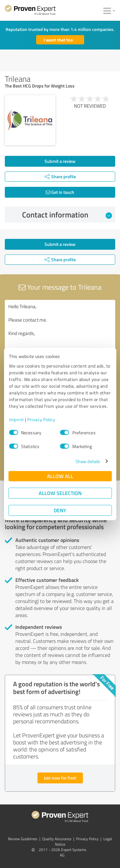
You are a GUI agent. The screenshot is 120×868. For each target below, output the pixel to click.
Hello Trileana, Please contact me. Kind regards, (60, 336)
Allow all (60, 476)
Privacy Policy (41, 419)
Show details (88, 461)
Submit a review (60, 161)
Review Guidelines (23, 839)
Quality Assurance (57, 839)
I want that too (58, 40)
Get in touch (60, 192)
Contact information (67, 215)
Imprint (16, 419)
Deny (60, 510)
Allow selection (60, 493)
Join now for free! (60, 778)
